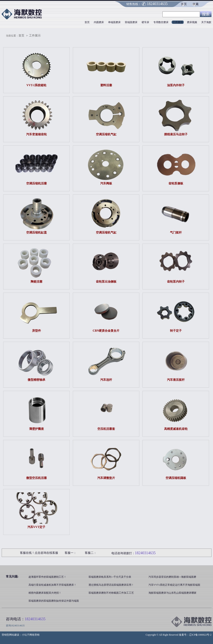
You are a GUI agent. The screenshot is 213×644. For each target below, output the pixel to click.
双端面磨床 (131, 22)
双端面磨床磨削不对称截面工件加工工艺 (111, 593)
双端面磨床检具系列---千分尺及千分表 (110, 577)
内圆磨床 (99, 22)
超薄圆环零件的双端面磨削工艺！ (47, 577)
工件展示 (178, 22)
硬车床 (145, 22)
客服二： (91, 553)
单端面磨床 (114, 22)
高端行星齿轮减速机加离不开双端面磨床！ (52, 585)
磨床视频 (192, 22)
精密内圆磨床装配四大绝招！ (45, 593)
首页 (184, 4)
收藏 (196, 4)
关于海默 (206, 22)
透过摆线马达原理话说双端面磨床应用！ (111, 585)
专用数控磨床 (161, 22)
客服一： (71, 553)
